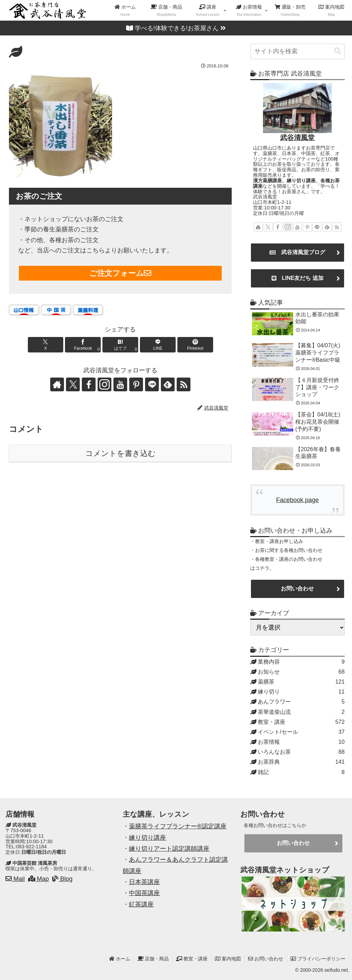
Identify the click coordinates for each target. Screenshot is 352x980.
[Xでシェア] (46, 345)
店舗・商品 (153, 959)
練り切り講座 (147, 838)
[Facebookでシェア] (83, 345)
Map (38, 879)
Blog (62, 879)
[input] (297, 51)
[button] (338, 51)
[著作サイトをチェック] (57, 384)
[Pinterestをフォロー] (136, 384)
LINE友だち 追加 (298, 278)
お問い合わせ (297, 589)
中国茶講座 (144, 893)
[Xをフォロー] (73, 384)
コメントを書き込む (120, 453)
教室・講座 (192, 959)
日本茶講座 (144, 882)
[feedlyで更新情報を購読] (168, 384)
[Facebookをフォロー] (89, 384)
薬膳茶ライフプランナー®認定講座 (178, 826)
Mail (15, 879)
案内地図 (228, 959)
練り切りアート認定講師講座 (169, 849)
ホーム (120, 959)
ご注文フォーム (120, 273)
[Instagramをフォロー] (104, 384)
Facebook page (297, 500)
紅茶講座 (141, 904)
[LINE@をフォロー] (152, 384)
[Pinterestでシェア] (195, 345)
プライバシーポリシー (318, 959)
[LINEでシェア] (158, 345)
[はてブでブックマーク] (120, 345)
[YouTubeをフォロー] (120, 384)
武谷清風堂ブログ (297, 252)
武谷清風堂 (297, 138)
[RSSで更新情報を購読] (184, 384)
